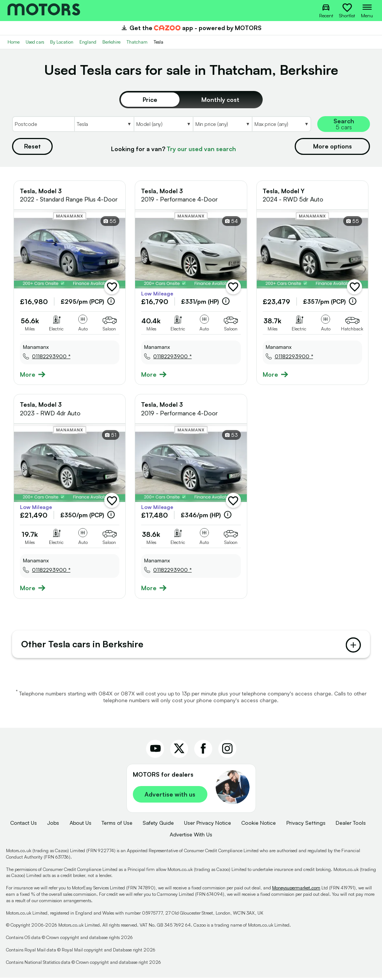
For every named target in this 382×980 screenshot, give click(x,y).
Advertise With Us (191, 837)
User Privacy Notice (208, 825)
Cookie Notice (259, 825)
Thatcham (137, 42)
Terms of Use (117, 825)
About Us (81, 825)
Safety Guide (158, 825)
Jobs (53, 825)
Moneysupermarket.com (296, 890)
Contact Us (24, 825)
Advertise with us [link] (170, 797)
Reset (32, 146)
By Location (62, 42)
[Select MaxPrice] (282, 124)
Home (14, 42)
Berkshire (111, 42)
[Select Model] (163, 124)
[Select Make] (104, 124)
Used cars (35, 42)
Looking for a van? (173, 149)
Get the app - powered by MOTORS (191, 28)
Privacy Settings (306, 825)
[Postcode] (43, 124)
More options (333, 146)
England (88, 42)
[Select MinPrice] (222, 124)
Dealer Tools (351, 825)
